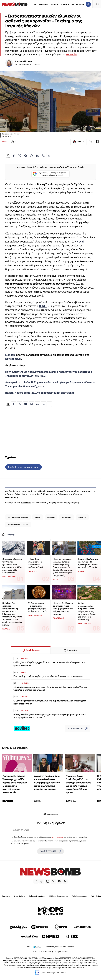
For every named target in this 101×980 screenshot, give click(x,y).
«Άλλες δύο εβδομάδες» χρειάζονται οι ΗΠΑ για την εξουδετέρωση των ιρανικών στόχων (49, 664)
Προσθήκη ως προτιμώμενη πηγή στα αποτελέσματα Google (50, 174)
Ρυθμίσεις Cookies (79, 896)
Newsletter (26, 503)
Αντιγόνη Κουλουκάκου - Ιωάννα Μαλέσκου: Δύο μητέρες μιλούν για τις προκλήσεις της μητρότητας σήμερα (47, 782)
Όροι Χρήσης (20, 896)
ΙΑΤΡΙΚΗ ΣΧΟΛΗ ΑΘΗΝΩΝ (18, 517)
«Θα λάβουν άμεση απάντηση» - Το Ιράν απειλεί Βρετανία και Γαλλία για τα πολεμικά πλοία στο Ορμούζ (50, 688)
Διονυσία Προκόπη (24, 61)
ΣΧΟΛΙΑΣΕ (79, 142)
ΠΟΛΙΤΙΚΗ (65, 4)
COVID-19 (82, 517)
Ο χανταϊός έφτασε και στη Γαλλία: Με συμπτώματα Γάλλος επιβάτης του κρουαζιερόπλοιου (50, 702)
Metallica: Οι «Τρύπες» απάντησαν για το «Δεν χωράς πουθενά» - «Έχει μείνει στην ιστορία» (63, 609)
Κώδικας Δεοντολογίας (59, 896)
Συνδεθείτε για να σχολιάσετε (23, 467)
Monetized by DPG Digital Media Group (59, 947)
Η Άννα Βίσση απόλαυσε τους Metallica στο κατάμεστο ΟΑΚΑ (35, 563)
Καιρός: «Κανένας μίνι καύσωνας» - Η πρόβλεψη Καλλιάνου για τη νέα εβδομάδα (88, 563)
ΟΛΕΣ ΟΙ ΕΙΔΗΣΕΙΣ (40, 4)
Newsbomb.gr (13, 359)
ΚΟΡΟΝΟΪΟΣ (67, 517)
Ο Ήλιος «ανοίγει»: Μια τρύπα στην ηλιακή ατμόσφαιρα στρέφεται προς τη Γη (37, 607)
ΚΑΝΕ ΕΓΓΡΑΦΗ (50, 851)
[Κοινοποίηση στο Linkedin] (37, 156)
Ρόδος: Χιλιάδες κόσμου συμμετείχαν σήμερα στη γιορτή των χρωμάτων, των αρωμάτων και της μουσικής (50, 716)
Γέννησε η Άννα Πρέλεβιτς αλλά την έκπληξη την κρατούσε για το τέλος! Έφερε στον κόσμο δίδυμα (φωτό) (78, 784)
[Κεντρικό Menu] (97, 4)
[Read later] (97, 142)
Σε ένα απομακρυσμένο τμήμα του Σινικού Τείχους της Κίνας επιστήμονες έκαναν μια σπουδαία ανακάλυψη (87, 611)
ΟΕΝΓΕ (43, 306)
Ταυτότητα (6, 896)
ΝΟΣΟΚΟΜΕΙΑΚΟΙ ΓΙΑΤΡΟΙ (18, 524)
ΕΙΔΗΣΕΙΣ (51, 517)
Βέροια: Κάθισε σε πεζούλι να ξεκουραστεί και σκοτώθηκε (40, 393)
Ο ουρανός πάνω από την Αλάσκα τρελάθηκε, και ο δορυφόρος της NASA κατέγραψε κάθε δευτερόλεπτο (12, 566)
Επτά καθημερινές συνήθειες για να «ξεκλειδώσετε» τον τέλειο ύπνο (48, 676)
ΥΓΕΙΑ (4, 142)
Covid (80, 242)
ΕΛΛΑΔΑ (54, 4)
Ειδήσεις (10, 355)
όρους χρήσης (57, 837)
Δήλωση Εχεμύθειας (37, 896)
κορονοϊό (71, 55)
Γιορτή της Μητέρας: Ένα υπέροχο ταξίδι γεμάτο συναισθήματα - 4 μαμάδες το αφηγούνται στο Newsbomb (15, 784)
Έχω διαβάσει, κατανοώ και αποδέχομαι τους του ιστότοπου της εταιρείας (50, 837)
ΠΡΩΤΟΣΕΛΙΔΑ (78, 4)
